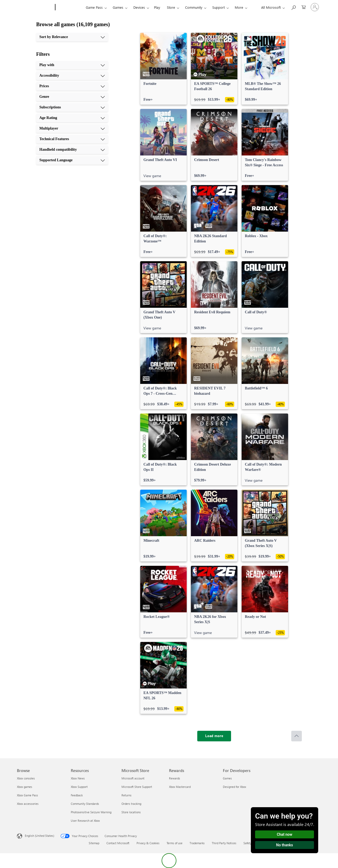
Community (194, 7)
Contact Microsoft (118, 843)
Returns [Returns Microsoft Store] (126, 795)
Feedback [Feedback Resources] (77, 795)
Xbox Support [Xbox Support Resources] (79, 787)
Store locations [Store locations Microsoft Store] (131, 812)
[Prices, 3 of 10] (72, 86)
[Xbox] (70, 7)
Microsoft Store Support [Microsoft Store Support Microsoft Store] (137, 787)
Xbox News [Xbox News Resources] (78, 778)
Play (157, 7)
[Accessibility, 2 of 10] (72, 76)
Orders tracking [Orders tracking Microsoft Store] (131, 804)
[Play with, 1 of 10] (72, 65)
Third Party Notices (224, 843)
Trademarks (197, 843)
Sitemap (94, 843)
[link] (163, 69)
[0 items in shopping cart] (304, 7)
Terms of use (175, 843)
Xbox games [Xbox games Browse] (25, 787)
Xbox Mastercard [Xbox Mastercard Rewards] (180, 787)
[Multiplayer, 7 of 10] (72, 128)
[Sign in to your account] (315, 7)
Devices (139, 7)
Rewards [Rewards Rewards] (175, 778)
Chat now (285, 834)
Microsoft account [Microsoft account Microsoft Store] (133, 778)
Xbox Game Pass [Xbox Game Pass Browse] (27, 795)
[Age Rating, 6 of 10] (72, 118)
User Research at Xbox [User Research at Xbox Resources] (85, 821)
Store (171, 7)
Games (118, 7)
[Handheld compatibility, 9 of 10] (72, 150)
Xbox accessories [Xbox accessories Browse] (28, 804)
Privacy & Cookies (148, 843)
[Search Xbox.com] (293, 7)
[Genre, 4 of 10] (72, 97)
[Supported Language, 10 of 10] (72, 160)
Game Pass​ (94, 7)
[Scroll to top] (297, 736)
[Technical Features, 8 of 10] (72, 139)
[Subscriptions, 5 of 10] (72, 107)
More (239, 7)
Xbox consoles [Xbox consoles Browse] (26, 778)
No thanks (285, 845)
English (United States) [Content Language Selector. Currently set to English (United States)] (39, 836)
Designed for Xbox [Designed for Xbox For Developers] (234, 787)
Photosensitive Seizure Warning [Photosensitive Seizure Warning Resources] (91, 812)
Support (219, 7)
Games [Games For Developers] (227, 778)
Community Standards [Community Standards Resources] (85, 804)
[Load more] (214, 736)
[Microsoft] (35, 7)
